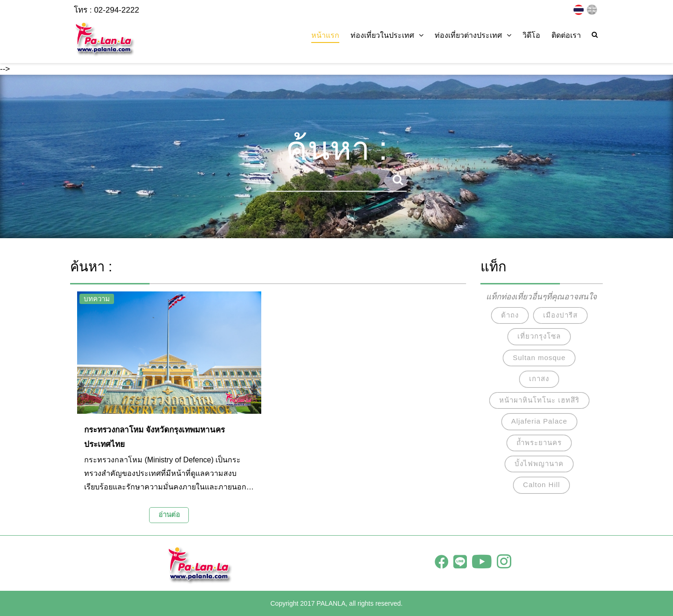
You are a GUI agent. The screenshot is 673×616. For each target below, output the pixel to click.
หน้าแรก (325, 35)
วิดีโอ (531, 35)
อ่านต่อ (169, 514)
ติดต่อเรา (566, 35)
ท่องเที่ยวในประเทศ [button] (387, 35)
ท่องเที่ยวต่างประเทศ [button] (473, 35)
